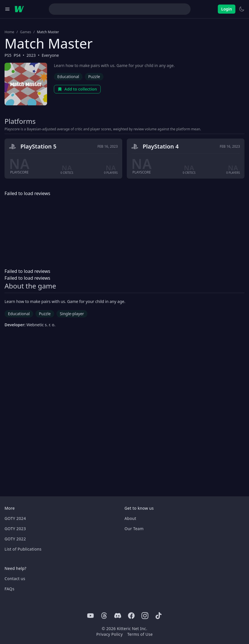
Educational (68, 77)
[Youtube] (90, 616)
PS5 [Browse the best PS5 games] (8, 55)
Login (227, 9)
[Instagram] (145, 616)
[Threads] (104, 616)
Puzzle (94, 77)
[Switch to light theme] (242, 9)
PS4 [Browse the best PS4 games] (17, 55)
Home (9, 32)
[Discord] (118, 616)
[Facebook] (131, 616)
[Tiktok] (159, 616)
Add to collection (77, 89)
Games (26, 32)
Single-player (72, 314)
